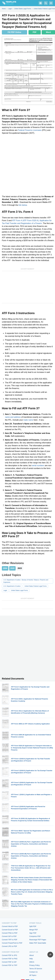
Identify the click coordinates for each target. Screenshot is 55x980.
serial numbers (38, 465)
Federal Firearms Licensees (30, 130)
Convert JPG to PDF (10, 946)
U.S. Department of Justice (12, 586)
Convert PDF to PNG (10, 959)
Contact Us (33, 972)
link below (23, 205)
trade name (28, 420)
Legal (5, 590)
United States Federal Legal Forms (36, 586)
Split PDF (33, 926)
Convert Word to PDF (10, 926)
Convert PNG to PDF (10, 933)
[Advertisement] (27, 165)
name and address (13, 417)
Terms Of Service (36, 969)
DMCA (32, 962)
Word (48, 32)
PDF (35, 32)
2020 (12, 568)
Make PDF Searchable (38, 943)
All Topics (33, 975)
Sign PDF (33, 933)
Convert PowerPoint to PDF (12, 943)
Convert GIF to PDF (9, 936)
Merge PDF (34, 930)
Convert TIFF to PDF (10, 940)
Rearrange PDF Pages (38, 940)
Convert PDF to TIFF (10, 965)
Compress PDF (35, 936)
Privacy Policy (35, 965)
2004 (5, 568)
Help (31, 959)
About (32, 955)
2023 (20, 568)
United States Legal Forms (19, 590)
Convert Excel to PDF (10, 930)
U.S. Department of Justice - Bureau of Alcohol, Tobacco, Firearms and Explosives (26, 581)
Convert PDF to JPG (10, 955)
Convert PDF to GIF (9, 962)
